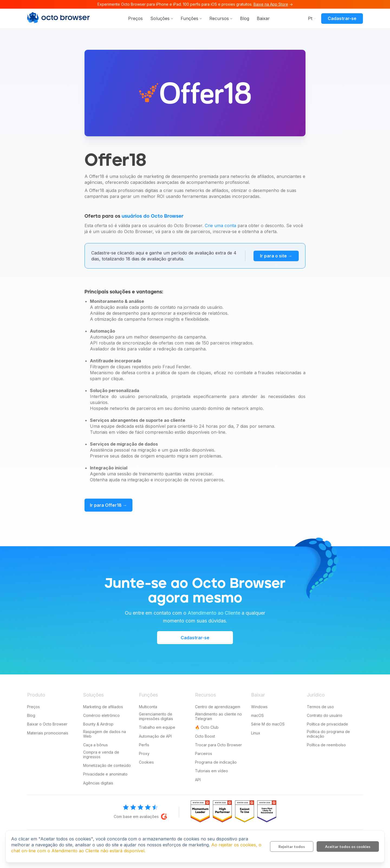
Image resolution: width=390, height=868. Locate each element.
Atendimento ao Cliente (214, 613)
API (198, 780)
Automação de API (155, 736)
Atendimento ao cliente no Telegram (218, 716)
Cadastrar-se (342, 18)
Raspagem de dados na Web (105, 734)
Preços (135, 18)
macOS (257, 715)
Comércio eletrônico (101, 715)
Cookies (146, 762)
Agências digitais (98, 783)
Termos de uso (320, 707)
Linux (256, 733)
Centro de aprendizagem (218, 707)
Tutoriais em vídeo (212, 771)
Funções (189, 18)
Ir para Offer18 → (108, 505)
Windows (259, 707)
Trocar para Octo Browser (218, 745)
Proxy (144, 753)
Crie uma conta (220, 226)
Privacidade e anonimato (105, 774)
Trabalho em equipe (157, 727)
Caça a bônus (95, 745)
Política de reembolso (326, 745)
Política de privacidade (327, 724)
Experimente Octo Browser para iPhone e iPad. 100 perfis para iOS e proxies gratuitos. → (195, 4)
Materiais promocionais (48, 733)
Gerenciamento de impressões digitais (156, 716)
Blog (245, 18)
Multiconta (148, 707)
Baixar (263, 18)
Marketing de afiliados (103, 707)
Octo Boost (205, 736)
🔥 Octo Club (207, 727)
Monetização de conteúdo (107, 765)
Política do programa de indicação (328, 734)
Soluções (160, 18)
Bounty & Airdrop (98, 724)
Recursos (219, 18)
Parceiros (204, 753)
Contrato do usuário (325, 715)
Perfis (144, 745)
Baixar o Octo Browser (47, 724)
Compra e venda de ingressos (101, 754)
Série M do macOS (268, 724)
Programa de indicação (216, 762)
